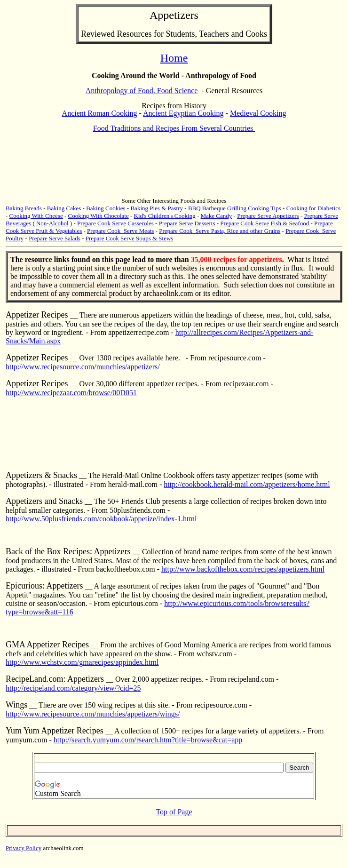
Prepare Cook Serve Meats (120, 231)
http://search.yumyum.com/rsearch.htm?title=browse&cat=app (148, 740)
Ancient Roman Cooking (100, 113)
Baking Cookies (106, 208)
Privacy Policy (24, 848)
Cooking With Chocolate (99, 216)
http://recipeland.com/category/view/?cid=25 (73, 688)
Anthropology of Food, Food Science (142, 91)
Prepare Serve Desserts (187, 223)
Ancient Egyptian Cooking (183, 113)
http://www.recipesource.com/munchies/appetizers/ (83, 367)
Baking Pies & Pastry (157, 208)
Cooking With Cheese (36, 216)
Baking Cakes (64, 208)
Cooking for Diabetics (314, 208)
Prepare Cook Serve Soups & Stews (130, 238)
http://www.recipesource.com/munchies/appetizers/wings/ (93, 714)
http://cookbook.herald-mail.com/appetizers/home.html (247, 484)
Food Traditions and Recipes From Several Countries (174, 128)
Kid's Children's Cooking (165, 216)
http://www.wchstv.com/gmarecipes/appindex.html (82, 662)
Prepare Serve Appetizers (268, 216)
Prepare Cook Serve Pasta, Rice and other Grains (220, 231)
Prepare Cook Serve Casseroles (115, 223)
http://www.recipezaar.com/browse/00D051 (71, 393)
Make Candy (217, 216)
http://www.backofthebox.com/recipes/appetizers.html (243, 569)
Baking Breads (24, 208)
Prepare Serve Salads (55, 238)
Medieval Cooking (258, 113)
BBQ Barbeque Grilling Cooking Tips (235, 208)
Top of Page (174, 812)
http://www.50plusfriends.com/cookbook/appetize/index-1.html (101, 519)
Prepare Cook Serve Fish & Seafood (265, 223)
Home (174, 58)
